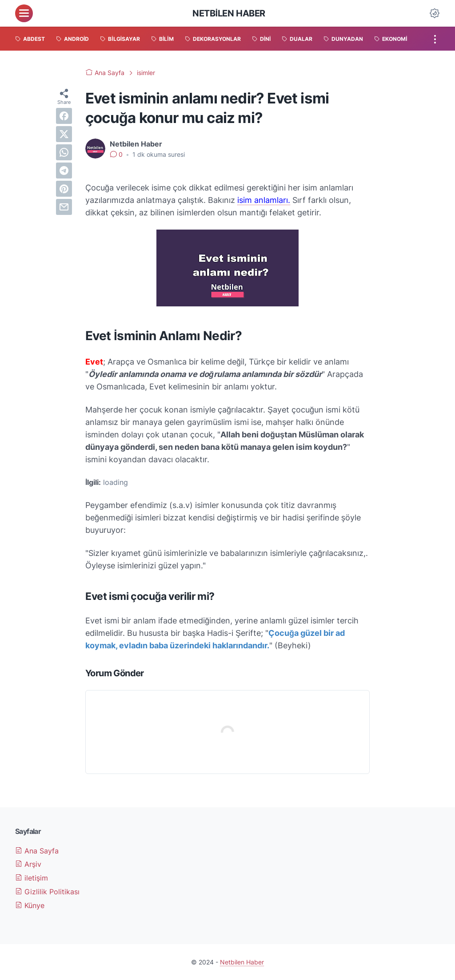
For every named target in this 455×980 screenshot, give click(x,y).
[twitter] (64, 134)
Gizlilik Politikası (47, 892)
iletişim (32, 878)
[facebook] (64, 116)
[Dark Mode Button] (435, 13)
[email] (64, 207)
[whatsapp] (64, 152)
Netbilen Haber (229, 13)
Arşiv (28, 864)
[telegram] (64, 171)
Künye (30, 905)
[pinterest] (64, 189)
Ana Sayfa (37, 851)
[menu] (24, 13)
